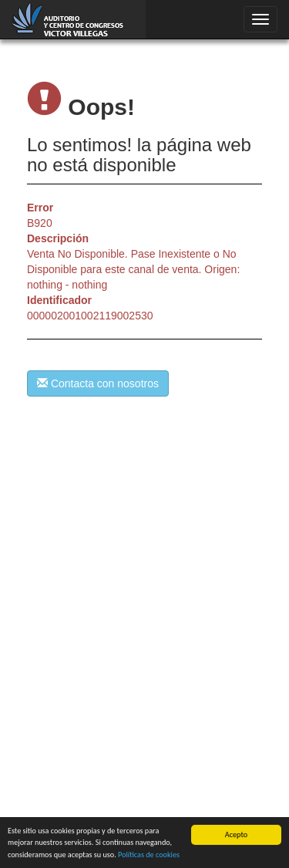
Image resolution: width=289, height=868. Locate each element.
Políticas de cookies (149, 854)
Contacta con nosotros (98, 383)
